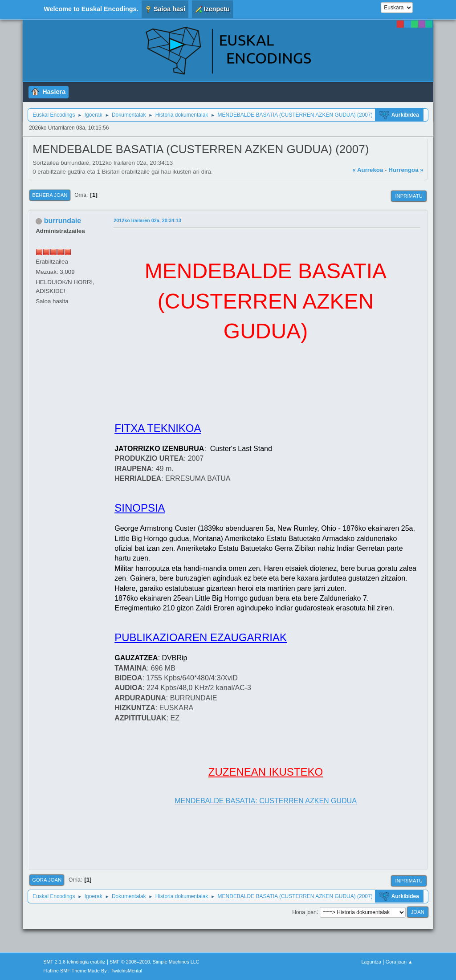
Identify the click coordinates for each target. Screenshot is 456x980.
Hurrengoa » (406, 170)
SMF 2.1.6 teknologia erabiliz (74, 962)
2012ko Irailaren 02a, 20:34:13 (147, 220)
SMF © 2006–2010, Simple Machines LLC (155, 962)
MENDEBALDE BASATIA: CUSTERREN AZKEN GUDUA (266, 801)
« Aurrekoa (368, 170)
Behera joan (50, 195)
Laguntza (371, 962)
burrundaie (63, 221)
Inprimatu (409, 196)
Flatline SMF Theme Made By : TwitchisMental (93, 971)
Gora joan (47, 880)
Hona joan (304, 912)
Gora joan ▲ (399, 962)
